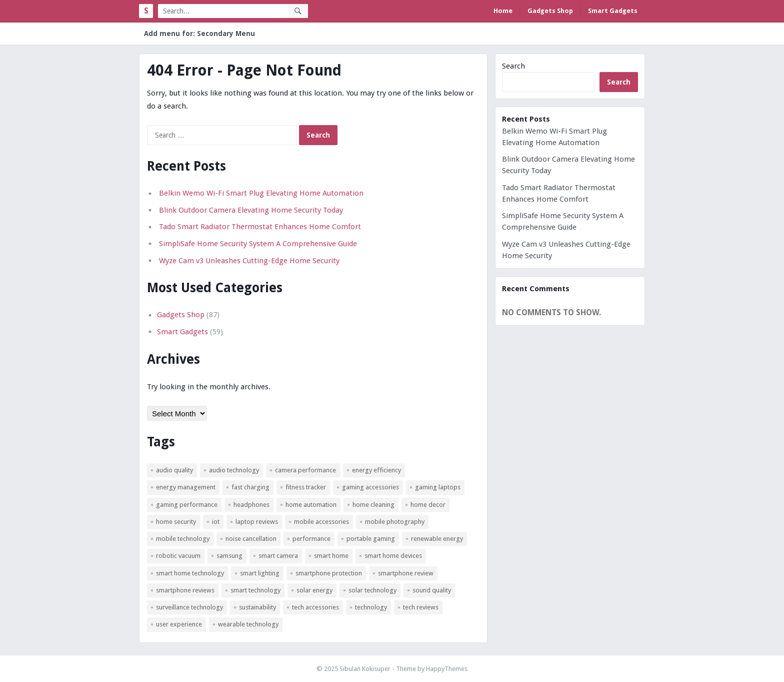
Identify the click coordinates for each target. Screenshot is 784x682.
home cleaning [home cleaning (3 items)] (373, 505)
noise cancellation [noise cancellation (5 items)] (251, 539)
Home (503, 11)
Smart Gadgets (613, 11)
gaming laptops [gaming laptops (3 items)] (438, 487)
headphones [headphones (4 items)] (251, 505)
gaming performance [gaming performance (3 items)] (187, 505)
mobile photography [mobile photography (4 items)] (395, 522)
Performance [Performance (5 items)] (311, 539)
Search (513, 66)
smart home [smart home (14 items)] (331, 556)
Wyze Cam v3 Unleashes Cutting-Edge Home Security (249, 261)
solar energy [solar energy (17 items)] (314, 590)
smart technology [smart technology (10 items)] (255, 590)
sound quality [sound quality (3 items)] (432, 590)
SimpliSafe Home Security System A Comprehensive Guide (258, 244)
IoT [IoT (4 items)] (216, 522)
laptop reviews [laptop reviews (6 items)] (257, 522)
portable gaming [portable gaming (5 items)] (371, 539)
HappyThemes (447, 669)
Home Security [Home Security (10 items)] (176, 522)
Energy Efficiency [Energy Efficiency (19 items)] (376, 470)
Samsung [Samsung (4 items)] (229, 556)
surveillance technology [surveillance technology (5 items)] (189, 607)
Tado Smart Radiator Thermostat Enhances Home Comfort (260, 227)
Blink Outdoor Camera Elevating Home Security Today (251, 210)
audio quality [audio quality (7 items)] (174, 470)
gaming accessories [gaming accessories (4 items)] (370, 487)
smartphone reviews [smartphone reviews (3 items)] (185, 590)
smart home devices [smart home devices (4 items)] (393, 556)
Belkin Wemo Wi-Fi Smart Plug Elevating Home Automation (261, 193)
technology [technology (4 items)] (371, 607)
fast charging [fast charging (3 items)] (250, 487)
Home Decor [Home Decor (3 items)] (428, 505)
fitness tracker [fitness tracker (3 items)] (306, 487)
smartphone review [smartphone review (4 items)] (406, 573)
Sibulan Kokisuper (365, 669)
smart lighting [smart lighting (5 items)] (260, 573)
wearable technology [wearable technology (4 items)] (248, 624)
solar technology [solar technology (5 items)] (372, 590)
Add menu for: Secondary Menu (199, 34)
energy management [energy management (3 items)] (186, 487)
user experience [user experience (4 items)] (179, 624)
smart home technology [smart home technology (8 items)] (190, 573)
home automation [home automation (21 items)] (311, 505)
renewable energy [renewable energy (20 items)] (437, 539)
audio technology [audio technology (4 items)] (234, 470)
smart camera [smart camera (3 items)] (278, 556)
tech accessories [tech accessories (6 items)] (315, 607)
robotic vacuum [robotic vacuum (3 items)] (178, 556)
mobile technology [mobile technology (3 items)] (183, 539)
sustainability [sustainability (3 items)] (257, 607)
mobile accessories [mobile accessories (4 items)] (321, 522)
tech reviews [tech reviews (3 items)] (421, 607)
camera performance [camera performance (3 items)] (305, 470)
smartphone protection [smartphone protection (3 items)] (329, 573)
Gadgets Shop (550, 11)
